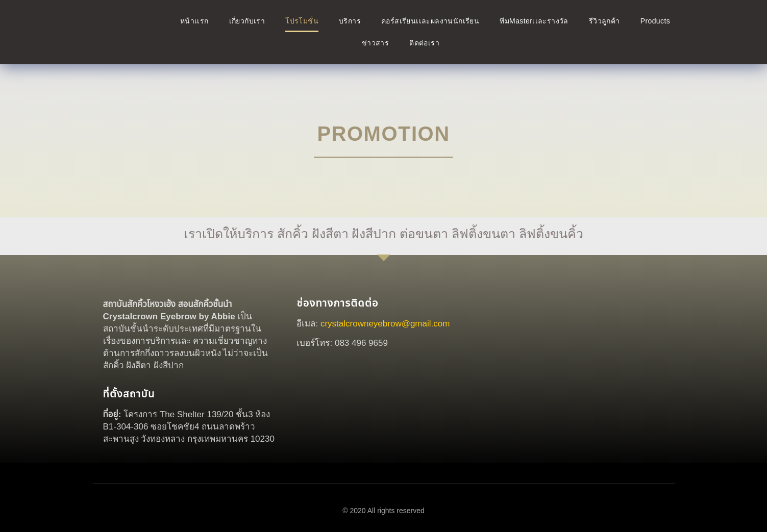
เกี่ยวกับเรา (247, 21)
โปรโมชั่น (302, 21)
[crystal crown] (579, 375)
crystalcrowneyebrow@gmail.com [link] (385, 324)
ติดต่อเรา (424, 43)
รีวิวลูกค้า (604, 21)
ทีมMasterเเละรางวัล (534, 21)
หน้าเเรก (194, 21)
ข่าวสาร (375, 43)
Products (655, 21)
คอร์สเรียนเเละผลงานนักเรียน (430, 21)
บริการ (350, 21)
